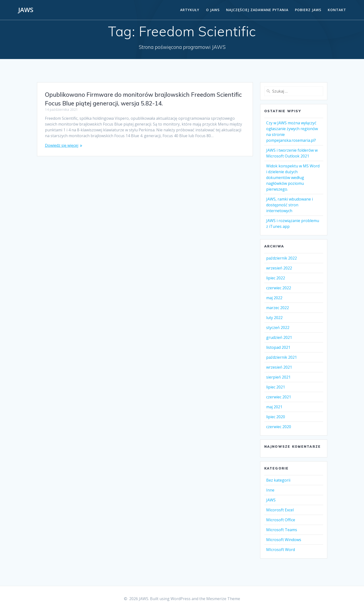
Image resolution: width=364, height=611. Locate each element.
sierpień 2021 (278, 377)
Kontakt (337, 10)
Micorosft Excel (280, 510)
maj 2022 (274, 298)
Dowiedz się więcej (62, 145)
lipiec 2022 (276, 278)
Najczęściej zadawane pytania (257, 10)
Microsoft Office (281, 520)
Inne (270, 490)
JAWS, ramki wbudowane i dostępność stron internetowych (289, 205)
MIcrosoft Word (281, 550)
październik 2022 (282, 258)
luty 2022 (274, 318)
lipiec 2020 (276, 417)
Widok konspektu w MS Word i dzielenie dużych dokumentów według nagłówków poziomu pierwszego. (293, 178)
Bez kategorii (278, 480)
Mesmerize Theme (223, 599)
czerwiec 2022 (279, 288)
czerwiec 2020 (279, 427)
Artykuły (190, 10)
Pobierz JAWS (308, 10)
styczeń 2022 (278, 328)
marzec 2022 (278, 308)
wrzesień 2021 (279, 367)
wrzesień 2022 (279, 268)
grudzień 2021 (279, 337)
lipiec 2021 (276, 387)
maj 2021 (274, 407)
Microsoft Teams (282, 530)
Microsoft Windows (284, 540)
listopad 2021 (278, 347)
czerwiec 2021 (279, 397)
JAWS (26, 10)
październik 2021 (282, 357)
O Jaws (213, 10)
